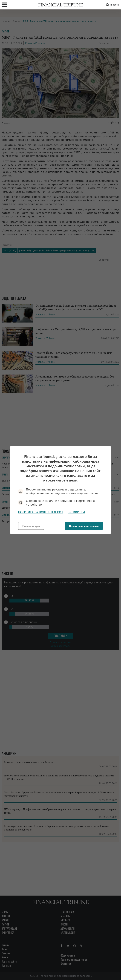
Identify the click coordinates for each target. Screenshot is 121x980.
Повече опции (31, 526)
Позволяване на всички (84, 526)
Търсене (112, 5)
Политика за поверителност (41, 512)
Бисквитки (76, 512)
